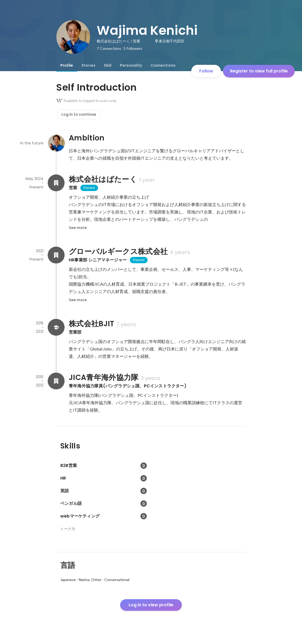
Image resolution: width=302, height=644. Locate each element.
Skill (108, 65)
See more (78, 228)
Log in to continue (79, 114)
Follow (206, 71)
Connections (163, 65)
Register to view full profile (259, 71)
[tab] (67, 65)
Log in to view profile (151, 605)
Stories (88, 65)
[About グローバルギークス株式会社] (56, 255)
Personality (131, 65)
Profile (67, 65)
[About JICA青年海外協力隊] (56, 381)
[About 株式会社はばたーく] (56, 183)
